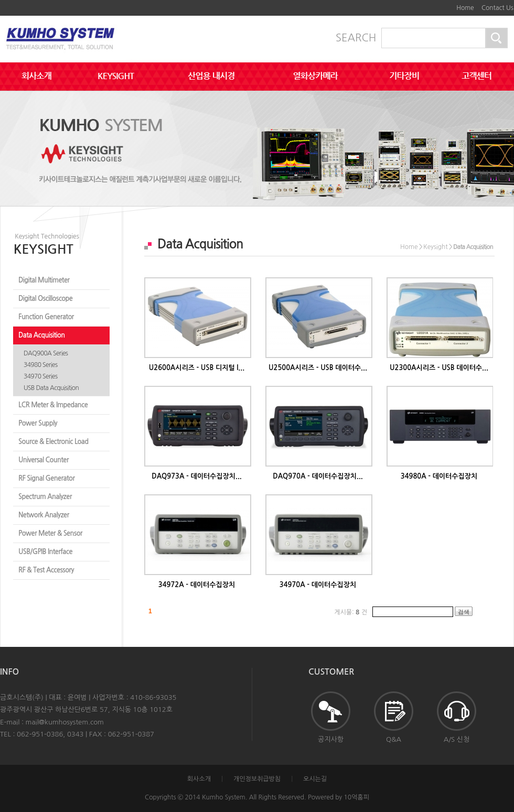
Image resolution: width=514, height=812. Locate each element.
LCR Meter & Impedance (53, 405)
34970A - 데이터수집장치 (318, 585)
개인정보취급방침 (257, 779)
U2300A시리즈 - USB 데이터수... (439, 368)
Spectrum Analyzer (45, 497)
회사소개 (199, 779)
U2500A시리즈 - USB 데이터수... (318, 368)
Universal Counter (44, 460)
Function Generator (46, 317)
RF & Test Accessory (46, 570)
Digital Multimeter (44, 280)
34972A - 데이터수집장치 (197, 585)
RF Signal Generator (46, 478)
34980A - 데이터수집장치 (439, 476)
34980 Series (41, 365)
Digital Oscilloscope (45, 299)
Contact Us (497, 8)
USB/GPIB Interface (45, 552)
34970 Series (41, 376)
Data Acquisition (42, 335)
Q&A (394, 717)
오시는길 (315, 779)
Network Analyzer (44, 515)
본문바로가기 (438, 4)
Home (465, 8)
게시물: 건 (351, 612)
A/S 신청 (457, 717)
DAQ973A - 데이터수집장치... (197, 476)
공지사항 (331, 717)
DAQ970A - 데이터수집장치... (318, 476)
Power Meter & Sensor (50, 533)
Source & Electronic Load (53, 442)
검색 (464, 612)
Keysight (436, 247)
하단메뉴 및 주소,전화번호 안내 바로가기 (446, 4)
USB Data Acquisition (51, 388)
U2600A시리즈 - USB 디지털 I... (197, 368)
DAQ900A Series (46, 353)
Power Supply (38, 423)
